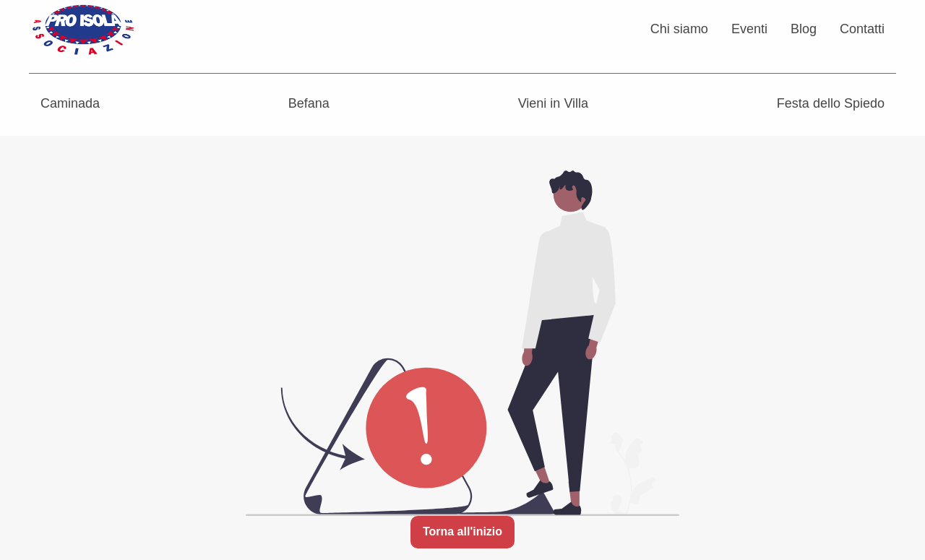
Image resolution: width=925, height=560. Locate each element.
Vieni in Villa (553, 103)
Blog (804, 29)
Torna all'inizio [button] (462, 531)
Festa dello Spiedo (831, 103)
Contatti (862, 29)
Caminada (70, 103)
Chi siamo (679, 29)
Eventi (749, 29)
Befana (309, 103)
